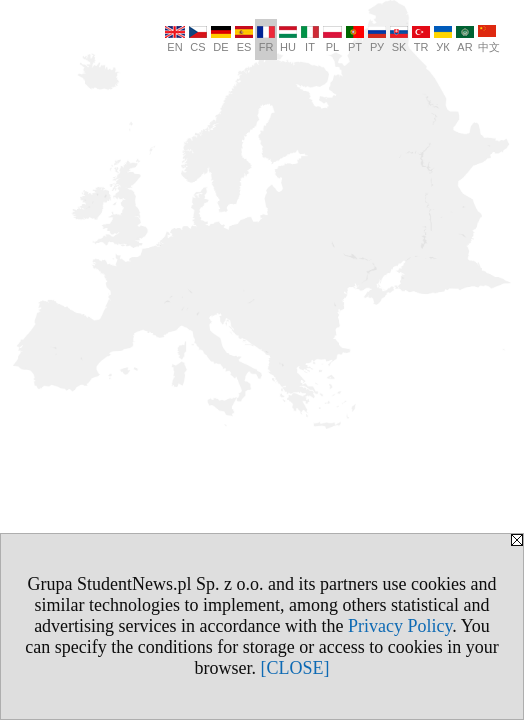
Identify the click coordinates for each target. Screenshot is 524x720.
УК (443, 39)
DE (221, 39)
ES (244, 39)
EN (175, 39)
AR (465, 39)
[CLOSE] (295, 668)
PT (355, 39)
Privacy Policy (400, 626)
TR (421, 39)
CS (198, 39)
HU (288, 39)
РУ (377, 39)
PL (332, 39)
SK (399, 39)
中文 (489, 39)
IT (310, 39)
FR (266, 39)
